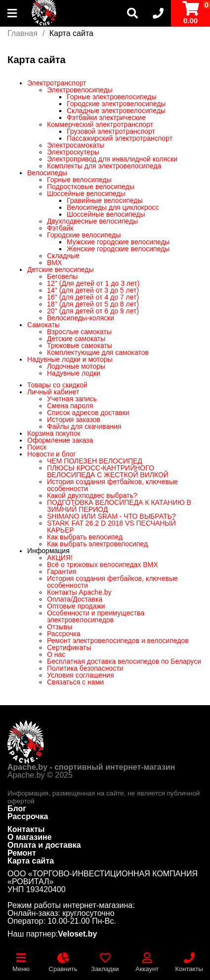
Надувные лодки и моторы (70, 359)
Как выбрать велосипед (85, 537)
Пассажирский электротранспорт (120, 138)
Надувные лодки (74, 373)
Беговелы (62, 276)
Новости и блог (51, 454)
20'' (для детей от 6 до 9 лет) (93, 311)
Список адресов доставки (88, 413)
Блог (17, 809)
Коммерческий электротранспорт (100, 124)
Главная (22, 33)
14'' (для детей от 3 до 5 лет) (93, 290)
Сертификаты (69, 647)
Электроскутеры (73, 152)
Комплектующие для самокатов (98, 352)
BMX (54, 263)
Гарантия (62, 571)
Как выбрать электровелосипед (97, 544)
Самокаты (43, 325)
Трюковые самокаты (80, 345)
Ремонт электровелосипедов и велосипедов (118, 641)
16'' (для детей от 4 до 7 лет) (93, 297)
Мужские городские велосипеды (118, 242)
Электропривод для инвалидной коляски (112, 159)
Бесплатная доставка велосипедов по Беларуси (124, 661)
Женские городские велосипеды (118, 249)
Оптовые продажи (76, 606)
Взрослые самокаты (79, 332)
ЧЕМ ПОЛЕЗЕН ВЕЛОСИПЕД (95, 461)
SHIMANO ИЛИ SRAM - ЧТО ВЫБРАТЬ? (111, 516)
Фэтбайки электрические (106, 117)
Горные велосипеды (79, 180)
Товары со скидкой (57, 385)
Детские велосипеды (61, 269)
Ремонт (22, 853)
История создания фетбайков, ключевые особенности (112, 485)
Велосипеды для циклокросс (113, 207)
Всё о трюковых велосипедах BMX (103, 565)
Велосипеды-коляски (81, 318)
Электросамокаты (76, 145)
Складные (63, 256)
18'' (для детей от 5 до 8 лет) (93, 304)
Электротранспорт (57, 83)
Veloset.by (77, 934)
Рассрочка (63, 634)
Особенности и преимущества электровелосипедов (96, 616)
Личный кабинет (53, 392)
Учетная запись (72, 399)
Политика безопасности (85, 668)
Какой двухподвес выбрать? (92, 495)
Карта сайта (31, 861)
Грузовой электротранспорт (111, 131)
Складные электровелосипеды (116, 111)
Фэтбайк (60, 228)
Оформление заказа (60, 440)
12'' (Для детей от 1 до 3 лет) (93, 283)
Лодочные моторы (76, 366)
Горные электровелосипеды (112, 97)
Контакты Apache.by (79, 592)
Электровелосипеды (80, 90)
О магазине (30, 837)
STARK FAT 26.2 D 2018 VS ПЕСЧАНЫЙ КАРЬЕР (111, 527)
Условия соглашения (81, 675)
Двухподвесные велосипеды (92, 221)
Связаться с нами (75, 682)
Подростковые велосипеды (91, 187)
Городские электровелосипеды (116, 104)
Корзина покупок (54, 433)
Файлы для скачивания (84, 426)
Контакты (26, 829)
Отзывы (60, 627)
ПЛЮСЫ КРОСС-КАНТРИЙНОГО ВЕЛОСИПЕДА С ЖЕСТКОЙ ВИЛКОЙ (108, 471)
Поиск (37, 447)
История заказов (74, 419)
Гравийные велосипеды (105, 200)
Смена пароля (70, 406)
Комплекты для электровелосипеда (104, 166)
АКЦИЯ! (60, 558)
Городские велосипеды (84, 235)
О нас (56, 654)
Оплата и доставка (44, 845)
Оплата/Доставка (75, 599)
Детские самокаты (76, 339)
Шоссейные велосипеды (86, 193)
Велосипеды (47, 173)
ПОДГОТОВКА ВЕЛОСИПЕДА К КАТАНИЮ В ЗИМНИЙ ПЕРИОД (119, 506)
